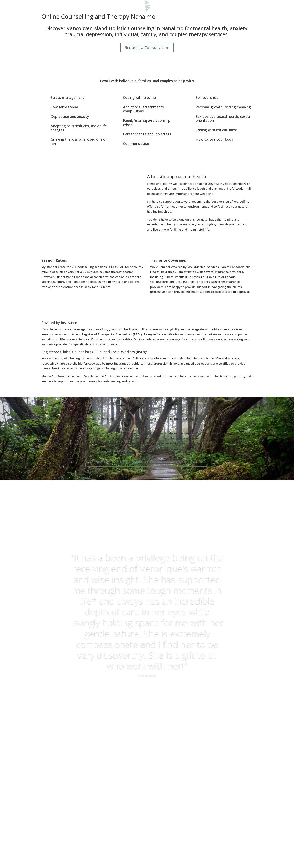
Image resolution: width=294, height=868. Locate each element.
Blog (137, 5)
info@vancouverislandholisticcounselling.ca (119, 451)
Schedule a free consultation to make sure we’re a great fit (147, 462)
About (103, 5)
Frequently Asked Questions (189, 5)
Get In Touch (154, 5)
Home (89, 5)
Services (119, 5)
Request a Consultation (147, 48)
